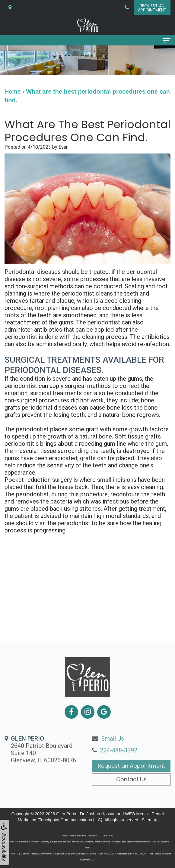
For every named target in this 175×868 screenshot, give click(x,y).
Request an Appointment (131, 777)
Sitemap (150, 820)
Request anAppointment (152, 8)
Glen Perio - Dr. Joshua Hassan (86, 814)
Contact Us (131, 790)
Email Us (113, 750)
